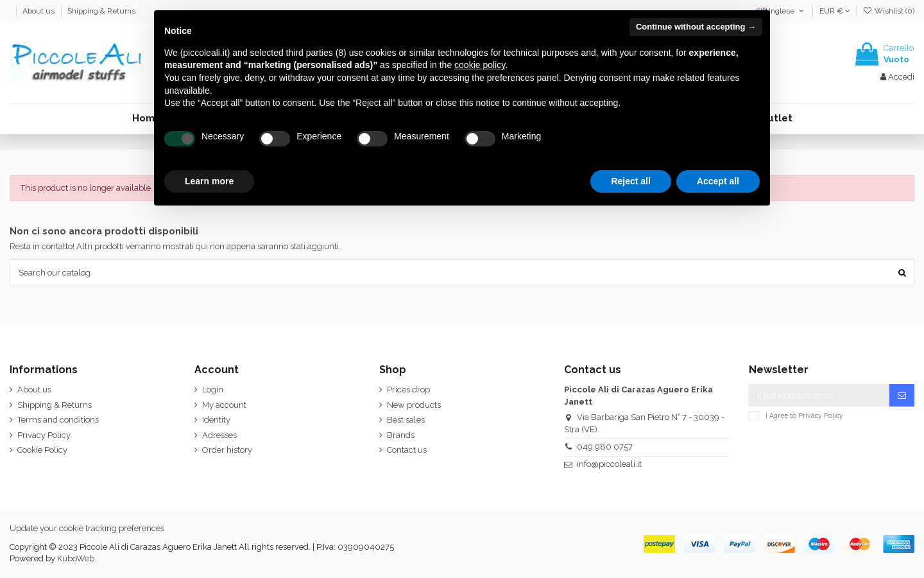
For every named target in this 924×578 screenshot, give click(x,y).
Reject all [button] (630, 181)
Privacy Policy (44, 435)
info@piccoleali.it (609, 464)
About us (39, 11)
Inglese (781, 11)
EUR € (835, 11)
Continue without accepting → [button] (696, 27)
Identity (216, 420)
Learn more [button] (209, 181)
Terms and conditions (58, 420)
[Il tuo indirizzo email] (819, 395)
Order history (227, 450)
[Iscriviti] (902, 395)
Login (213, 390)
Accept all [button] (718, 181)
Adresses (219, 435)
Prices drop (408, 390)
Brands (401, 435)
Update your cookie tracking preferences (87, 528)
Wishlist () (889, 11)
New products (414, 405)
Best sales (406, 420)
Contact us (407, 450)
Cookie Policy (42, 450)
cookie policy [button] (480, 65)
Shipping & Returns (101, 11)
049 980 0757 (605, 447)
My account (224, 405)
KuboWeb (76, 558)
